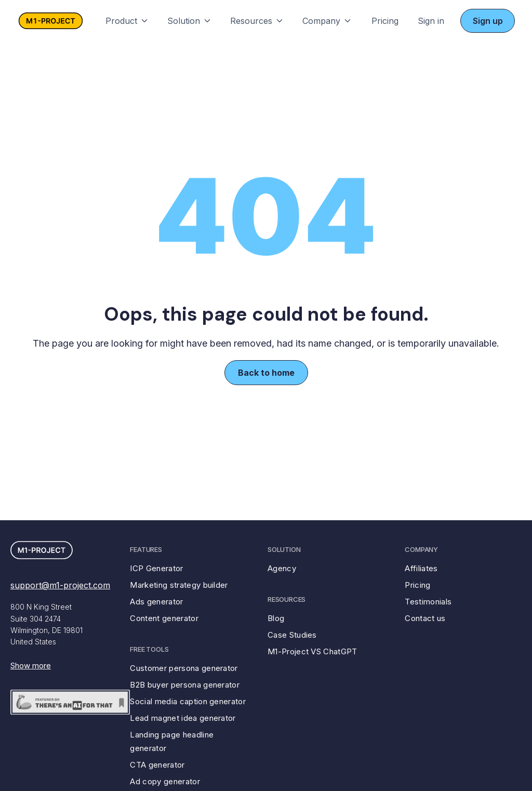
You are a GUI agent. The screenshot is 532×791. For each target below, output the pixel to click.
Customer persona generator (184, 668)
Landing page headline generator (172, 741)
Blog (276, 618)
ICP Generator (156, 568)
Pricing (385, 21)
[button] (128, 21)
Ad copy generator (165, 781)
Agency (282, 568)
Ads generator (156, 602)
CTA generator (157, 765)
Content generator (164, 618)
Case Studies (292, 635)
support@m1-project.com (60, 585)
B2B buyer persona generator (185, 685)
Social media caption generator (188, 701)
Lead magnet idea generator (183, 718)
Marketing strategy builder (179, 585)
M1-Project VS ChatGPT (312, 651)
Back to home (266, 373)
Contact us (425, 618)
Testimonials (428, 602)
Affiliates (421, 568)
